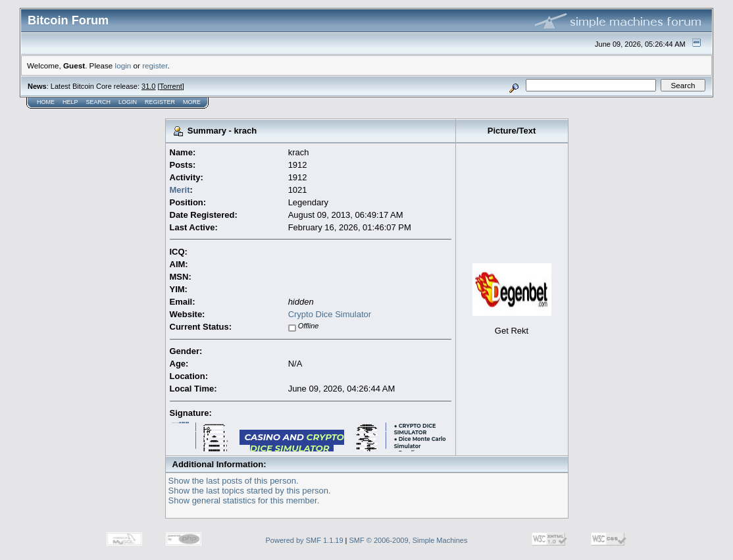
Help (70, 102)
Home (46, 102)
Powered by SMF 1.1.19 (305, 540)
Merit (180, 190)
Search (99, 102)
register (155, 65)
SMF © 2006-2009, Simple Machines (409, 540)
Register (160, 102)
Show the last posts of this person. (234, 481)
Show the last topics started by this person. (250, 491)
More (192, 102)
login (123, 65)
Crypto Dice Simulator (330, 314)
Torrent (171, 86)
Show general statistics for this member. (244, 500)
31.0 (148, 86)
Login (128, 102)
